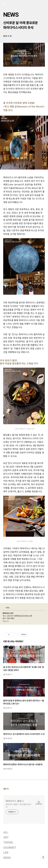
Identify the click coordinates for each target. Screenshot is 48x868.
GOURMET (10, 848)
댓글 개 (6, 789)
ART (6, 838)
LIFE (6, 853)
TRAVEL (8, 843)
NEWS (11, 15)
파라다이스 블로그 (15, 801)
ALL (6, 832)
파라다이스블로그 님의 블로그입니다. (19, 805)
